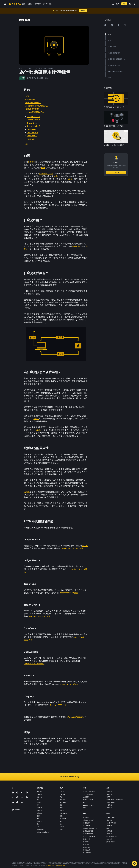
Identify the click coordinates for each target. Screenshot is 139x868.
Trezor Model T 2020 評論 (39, 616)
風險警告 (54, 865)
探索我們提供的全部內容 (69, 777)
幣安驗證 (109, 831)
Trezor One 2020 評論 (69, 593)
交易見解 (109, 805)
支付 (61, 797)
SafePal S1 (32, 136)
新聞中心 (39, 802)
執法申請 (109, 839)
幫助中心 (109, 820)
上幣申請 (86, 797)
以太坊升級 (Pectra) (89, 836)
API (108, 828)
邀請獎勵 (109, 794)
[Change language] (130, 4)
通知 (38, 824)
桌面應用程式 (41, 829)
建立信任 (39, 813)
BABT (62, 824)
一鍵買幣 (63, 794)
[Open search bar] (112, 4)
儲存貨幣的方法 (46, 174)
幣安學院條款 (61, 865)
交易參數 (109, 834)
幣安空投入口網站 (112, 836)
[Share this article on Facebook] (112, 25)
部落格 (39, 816)
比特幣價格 (87, 823)
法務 (38, 805)
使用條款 (49, 865)
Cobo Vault (32, 129)
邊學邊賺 (86, 817)
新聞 (38, 800)
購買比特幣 (87, 839)
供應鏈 (27, 492)
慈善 (61, 829)
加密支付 (63, 800)
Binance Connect (88, 805)
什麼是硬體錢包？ (33, 103)
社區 (38, 819)
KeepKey (31, 139)
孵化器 (85, 802)
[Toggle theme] (135, 4)
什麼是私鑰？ (31, 99)
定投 (61, 816)
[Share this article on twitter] (105, 25)
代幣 (43, 168)
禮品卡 (62, 810)
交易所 (56, 176)
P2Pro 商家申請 (88, 794)
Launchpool (63, 813)
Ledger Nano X (33, 120)
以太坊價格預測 (88, 834)
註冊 (124, 4)
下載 (38, 827)
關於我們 (39, 792)
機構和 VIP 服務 (88, 800)
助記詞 (38, 430)
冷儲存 (36, 419)
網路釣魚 (76, 246)
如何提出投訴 (111, 842)
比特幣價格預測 (88, 831)
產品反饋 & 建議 (111, 823)
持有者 (85, 546)
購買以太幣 (87, 850)
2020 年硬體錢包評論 (35, 112)
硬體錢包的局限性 (33, 109)
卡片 (61, 805)
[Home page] (15, 4)
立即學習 (83, 11)
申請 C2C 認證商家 (89, 792)
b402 (85, 808)
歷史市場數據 (111, 802)
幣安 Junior (63, 802)
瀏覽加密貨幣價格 (89, 820)
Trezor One (32, 123)
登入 (118, 4)
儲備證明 (109, 808)
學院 (61, 808)
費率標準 (109, 826)
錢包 (70, 179)
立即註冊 (116, 172)
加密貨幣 (32, 162)
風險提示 (39, 821)
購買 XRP (86, 845)
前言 (27, 96)
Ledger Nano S (33, 117)
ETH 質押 (63, 819)
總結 (27, 144)
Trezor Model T (33, 126)
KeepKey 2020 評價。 (59, 705)
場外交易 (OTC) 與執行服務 (115, 800)
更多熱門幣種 (87, 853)
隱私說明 (39, 810)
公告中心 (39, 797)
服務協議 (39, 808)
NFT (61, 821)
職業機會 (39, 794)
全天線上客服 (111, 817)
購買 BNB (86, 842)
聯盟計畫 (109, 792)
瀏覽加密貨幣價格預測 (90, 828)
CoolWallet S (32, 133)
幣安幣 (108, 797)
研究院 (62, 827)
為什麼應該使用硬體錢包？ (37, 106)
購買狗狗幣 (87, 847)
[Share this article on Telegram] (118, 25)
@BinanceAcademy (75, 717)
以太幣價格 (87, 826)
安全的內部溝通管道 (43, 832)
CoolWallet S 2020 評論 (34, 664)
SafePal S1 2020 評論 (69, 684)
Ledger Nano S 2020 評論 (72, 548)
